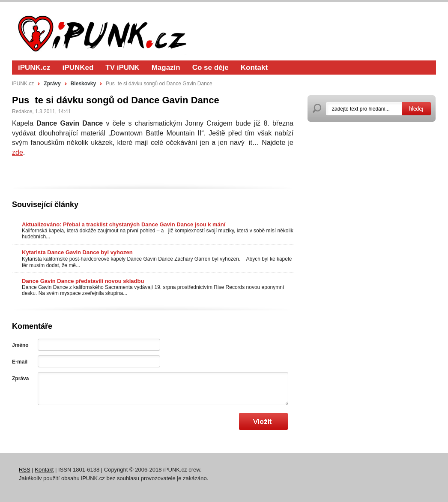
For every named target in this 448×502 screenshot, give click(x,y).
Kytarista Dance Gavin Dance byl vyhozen (77, 252)
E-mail (20, 362)
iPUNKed (78, 68)
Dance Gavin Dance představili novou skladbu (83, 281)
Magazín (166, 68)
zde (18, 152)
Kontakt (254, 68)
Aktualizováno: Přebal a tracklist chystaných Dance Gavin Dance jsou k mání (124, 224)
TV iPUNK (122, 68)
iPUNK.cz (34, 68)
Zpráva (20, 379)
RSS (25, 470)
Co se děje (211, 68)
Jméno (20, 345)
